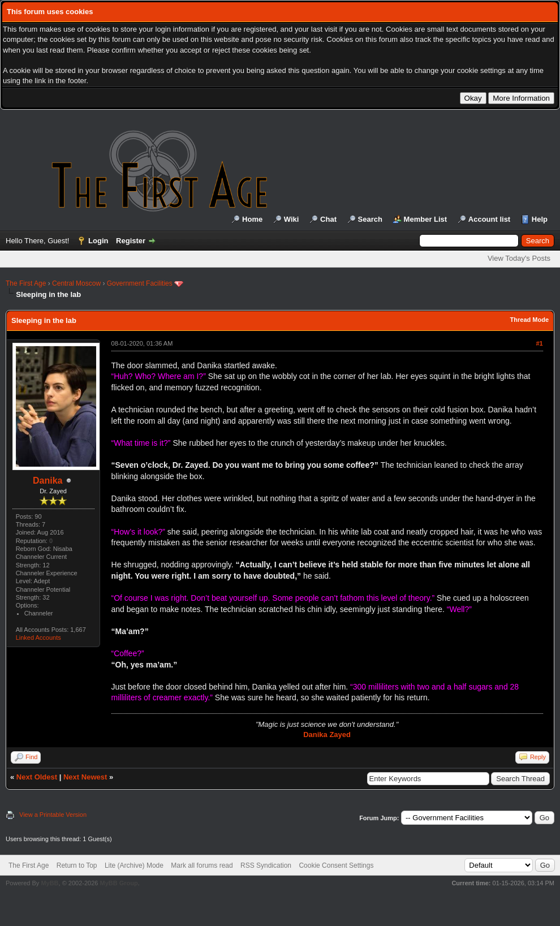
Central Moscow (76, 283)
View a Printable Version (53, 815)
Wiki (292, 219)
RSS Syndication (266, 865)
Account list (489, 219)
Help (540, 219)
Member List (426, 219)
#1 (539, 343)
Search (370, 219)
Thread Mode (529, 320)
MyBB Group (119, 883)
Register (131, 241)
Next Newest (85, 777)
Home (252, 219)
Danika (48, 481)
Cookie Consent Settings (336, 865)
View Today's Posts (519, 258)
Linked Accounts (38, 638)
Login (98, 241)
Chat (328, 219)
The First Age (26, 283)
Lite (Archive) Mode (134, 865)
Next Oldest (37, 777)
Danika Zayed (327, 735)
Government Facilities (140, 283)
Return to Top (77, 865)
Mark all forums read (202, 865)
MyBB (49, 883)
